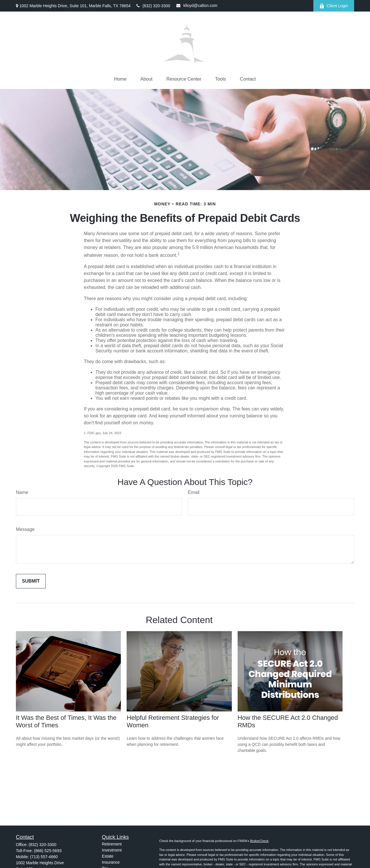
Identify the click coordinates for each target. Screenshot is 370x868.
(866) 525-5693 (48, 851)
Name (22, 492)
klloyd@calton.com (197, 5)
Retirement (112, 844)
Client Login (334, 6)
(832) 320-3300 (153, 6)
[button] (120, 79)
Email (194, 492)
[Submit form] (31, 581)
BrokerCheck (259, 841)
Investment (112, 850)
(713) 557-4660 (44, 857)
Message (25, 529)
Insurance (111, 862)
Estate (108, 856)
